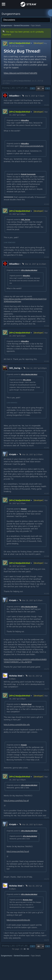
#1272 (47, 770)
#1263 (47, 257)
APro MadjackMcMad (29, 270)
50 (28, 949)
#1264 (47, 326)
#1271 (47, 689)
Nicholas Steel (26, 704)
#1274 (47, 879)
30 (25, 949)
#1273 (47, 818)
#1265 (47, 361)
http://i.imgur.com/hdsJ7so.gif (16, 801)
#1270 (47, 669)
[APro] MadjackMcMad (21, 43)
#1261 (47, 105)
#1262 (47, 204)
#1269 (47, 594)
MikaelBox (25, 120)
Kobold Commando (28, 174)
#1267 (47, 494)
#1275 (47, 940)
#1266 (47, 448)
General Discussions (22, 25)
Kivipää (24, 509)
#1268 (47, 556)
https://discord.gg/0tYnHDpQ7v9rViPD (20, 73)
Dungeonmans (7, 25)
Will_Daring (26, 220)
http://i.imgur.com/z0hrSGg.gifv (17, 725)
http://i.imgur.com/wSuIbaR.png (31, 146)
